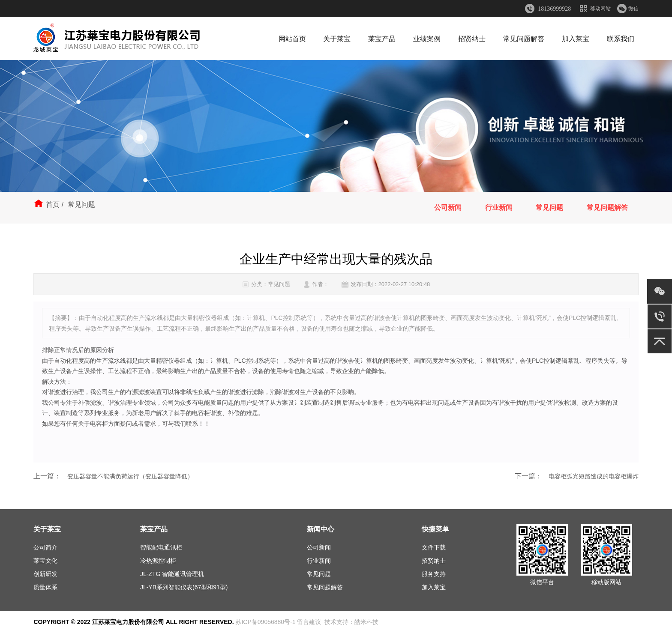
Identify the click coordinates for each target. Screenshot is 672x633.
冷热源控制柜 (158, 561)
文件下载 (434, 547)
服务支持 (434, 574)
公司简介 (45, 547)
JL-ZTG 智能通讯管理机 (172, 574)
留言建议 (309, 622)
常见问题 (549, 208)
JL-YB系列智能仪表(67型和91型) (184, 587)
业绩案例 (427, 39)
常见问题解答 (524, 39)
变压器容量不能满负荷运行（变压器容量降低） (130, 476)
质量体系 (45, 587)
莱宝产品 (382, 39)
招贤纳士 (472, 39)
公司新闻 (448, 208)
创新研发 (45, 574)
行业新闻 (499, 208)
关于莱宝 (337, 39)
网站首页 (292, 39)
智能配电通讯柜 (161, 547)
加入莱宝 (576, 39)
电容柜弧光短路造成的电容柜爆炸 (594, 476)
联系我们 (621, 39)
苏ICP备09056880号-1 (265, 622)
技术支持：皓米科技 (351, 622)
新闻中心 (321, 529)
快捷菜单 (435, 529)
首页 (53, 205)
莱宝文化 (45, 561)
